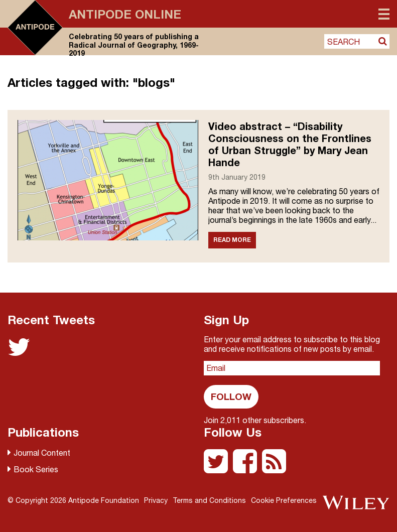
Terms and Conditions (209, 500)
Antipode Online (125, 14)
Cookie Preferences (284, 500)
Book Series (36, 469)
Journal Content (42, 453)
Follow (231, 396)
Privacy (156, 500)
